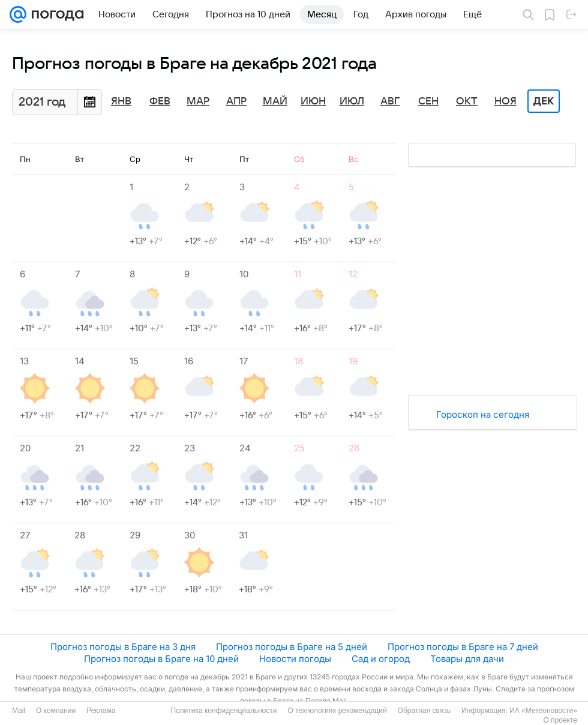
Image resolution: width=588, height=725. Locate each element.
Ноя (505, 101)
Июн (313, 101)
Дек (544, 101)
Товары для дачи (467, 659)
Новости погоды (295, 659)
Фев (160, 101)
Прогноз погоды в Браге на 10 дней (161, 659)
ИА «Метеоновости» (543, 711)
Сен (428, 101)
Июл (352, 101)
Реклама (101, 711)
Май (275, 101)
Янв (121, 101)
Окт (467, 101)
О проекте (560, 720)
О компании (56, 711)
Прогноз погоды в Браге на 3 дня (123, 647)
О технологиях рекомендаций (337, 711)
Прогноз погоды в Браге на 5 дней (292, 647)
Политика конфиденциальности (223, 711)
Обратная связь (424, 711)
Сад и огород (381, 659)
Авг (390, 101)
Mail (19, 711)
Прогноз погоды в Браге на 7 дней (463, 647)
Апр (236, 101)
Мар (198, 101)
